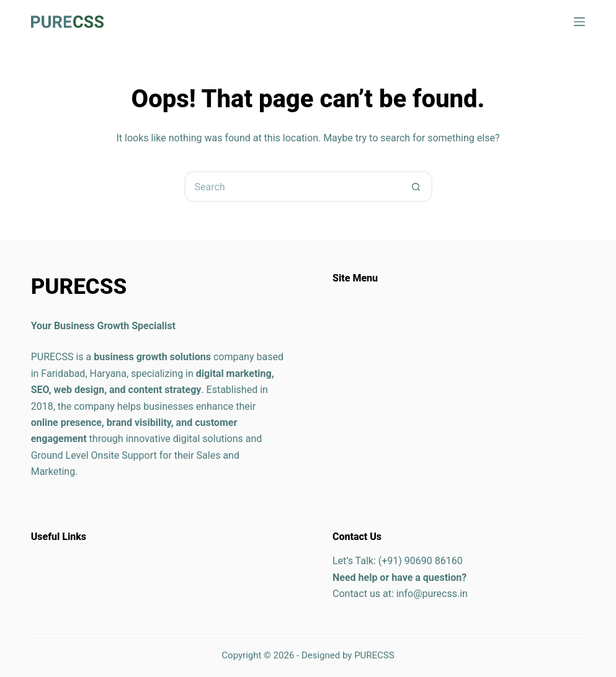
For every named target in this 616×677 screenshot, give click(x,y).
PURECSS (374, 655)
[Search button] (417, 187)
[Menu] (579, 22)
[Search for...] (293, 187)
